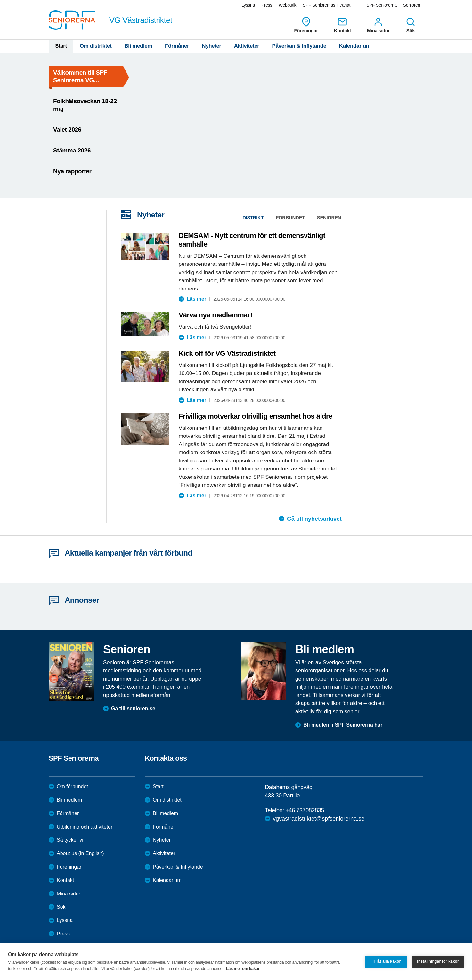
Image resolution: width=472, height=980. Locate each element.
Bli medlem (138, 46)
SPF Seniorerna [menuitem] (382, 5)
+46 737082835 (305, 810)
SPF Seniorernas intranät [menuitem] (326, 5)
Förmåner (177, 46)
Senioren (329, 218)
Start (61, 46)
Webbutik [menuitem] (287, 5)
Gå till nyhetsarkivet (314, 519)
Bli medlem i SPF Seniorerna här (343, 725)
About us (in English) (80, 853)
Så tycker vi (70, 840)
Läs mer (196, 299)
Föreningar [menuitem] (306, 25)
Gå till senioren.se (133, 709)
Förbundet (290, 218)
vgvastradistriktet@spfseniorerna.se (319, 819)
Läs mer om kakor (243, 969)
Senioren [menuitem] (412, 5)
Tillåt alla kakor (386, 961)
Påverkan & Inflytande (299, 46)
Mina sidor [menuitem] (378, 25)
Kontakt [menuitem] (342, 25)
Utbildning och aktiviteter (85, 827)
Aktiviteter (247, 46)
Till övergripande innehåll (0, 0)
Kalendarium (355, 46)
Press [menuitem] (267, 5)
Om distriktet (96, 46)
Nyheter (212, 46)
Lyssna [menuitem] (248, 5)
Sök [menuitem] (411, 25)
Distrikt (253, 218)
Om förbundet (72, 786)
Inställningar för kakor (438, 961)
